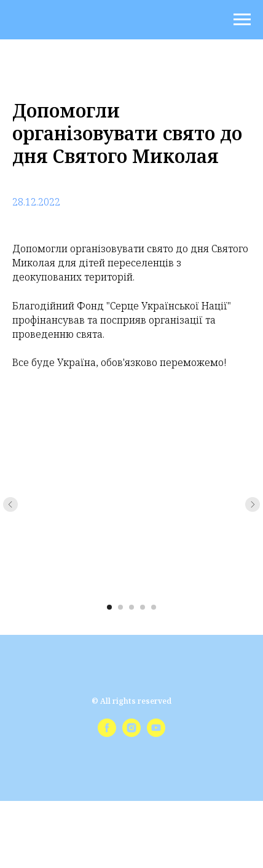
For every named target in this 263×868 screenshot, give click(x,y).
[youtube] (156, 734)
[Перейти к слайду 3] (131, 607)
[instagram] (131, 734)
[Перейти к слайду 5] (154, 607)
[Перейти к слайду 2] (120, 607)
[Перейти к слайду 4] (143, 607)
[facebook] (107, 734)
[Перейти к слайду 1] (109, 607)
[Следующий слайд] (253, 504)
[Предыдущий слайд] (10, 504)
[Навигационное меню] (242, 20)
